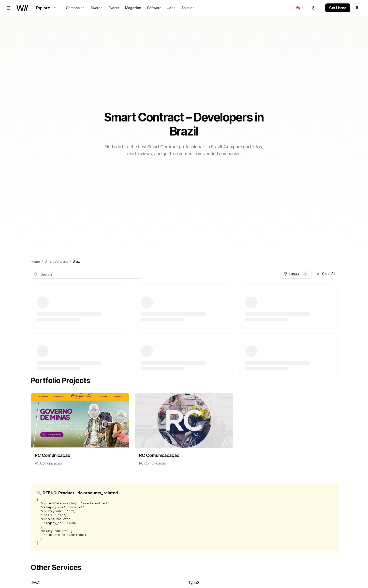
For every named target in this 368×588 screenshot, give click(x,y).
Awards (96, 8)
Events (114, 8)
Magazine (133, 8)
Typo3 (194, 583)
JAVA (35, 583)
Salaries (188, 8)
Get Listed (338, 8)
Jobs (171, 8)
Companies (75, 8)
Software (154, 8)
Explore (46, 8)
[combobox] (301, 8)
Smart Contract (56, 261)
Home (35, 261)
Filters (296, 274)
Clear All (326, 274)
